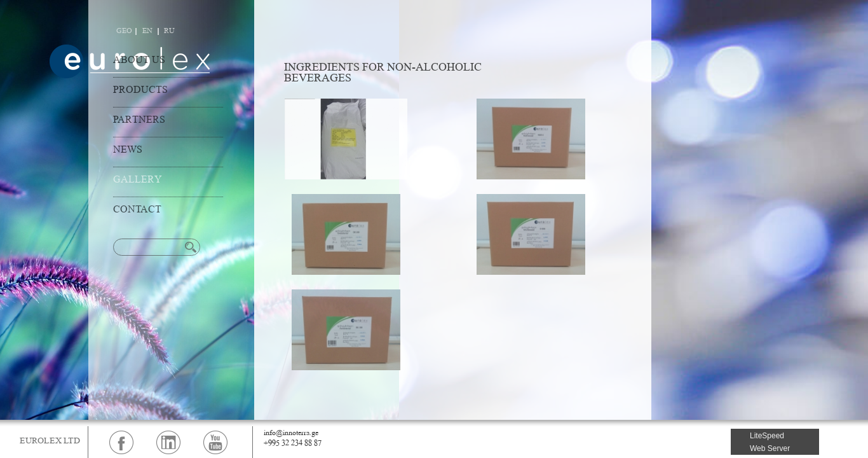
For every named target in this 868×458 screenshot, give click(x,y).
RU (169, 31)
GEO (124, 31)
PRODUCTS (140, 91)
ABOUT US (139, 61)
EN (147, 31)
